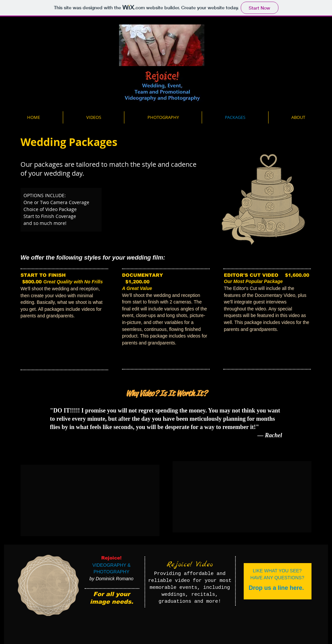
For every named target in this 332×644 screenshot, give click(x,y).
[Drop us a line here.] (276, 588)
